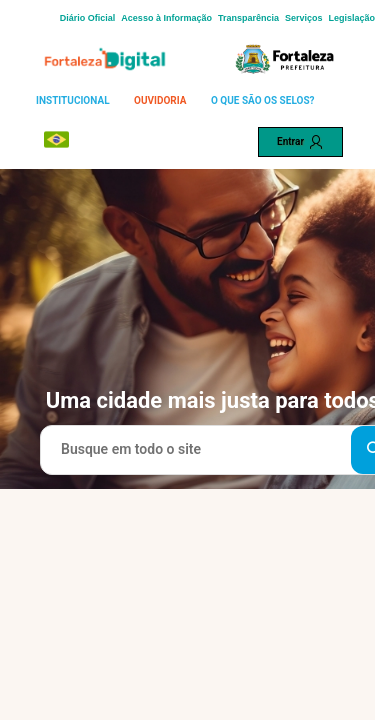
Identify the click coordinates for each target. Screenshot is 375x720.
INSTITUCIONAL (73, 100)
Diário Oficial (88, 18)
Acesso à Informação (166, 18)
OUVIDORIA (160, 100)
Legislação (351, 18)
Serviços (304, 18)
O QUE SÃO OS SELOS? (263, 100)
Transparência (248, 18)
